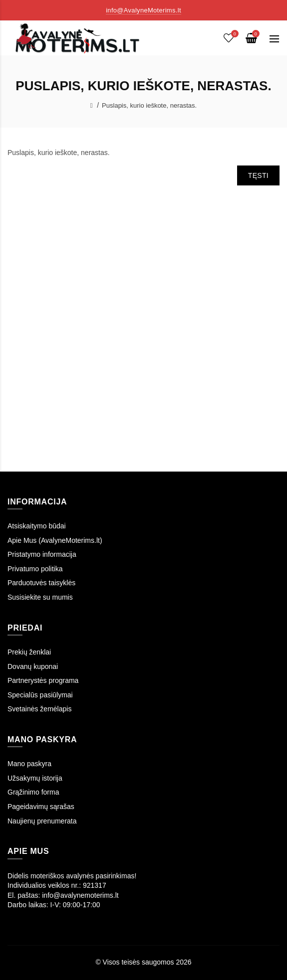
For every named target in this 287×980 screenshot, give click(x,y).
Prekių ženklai (29, 652)
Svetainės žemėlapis (39, 709)
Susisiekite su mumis (40, 597)
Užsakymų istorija (35, 778)
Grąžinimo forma (33, 792)
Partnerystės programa (43, 680)
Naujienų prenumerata (42, 821)
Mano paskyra (29, 764)
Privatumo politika (35, 569)
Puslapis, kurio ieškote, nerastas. (149, 105)
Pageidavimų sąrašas (41, 807)
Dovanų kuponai (33, 666)
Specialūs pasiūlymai (40, 695)
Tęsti (258, 175)
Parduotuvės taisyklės (41, 583)
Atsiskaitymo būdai (37, 526)
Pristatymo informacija (42, 554)
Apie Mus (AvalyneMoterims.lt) (55, 540)
